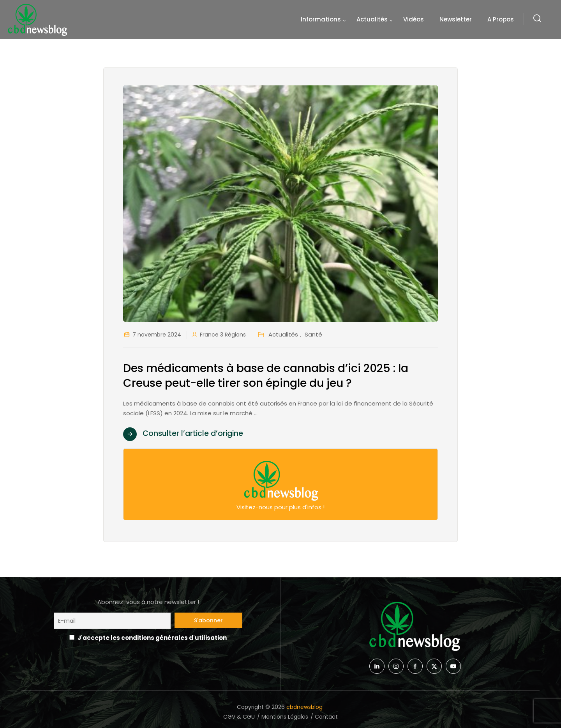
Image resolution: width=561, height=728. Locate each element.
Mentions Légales (285, 717)
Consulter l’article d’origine (193, 433)
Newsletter (456, 19)
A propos (501, 19)
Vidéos (414, 19)
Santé (313, 334)
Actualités (372, 19)
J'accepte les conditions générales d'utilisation (152, 638)
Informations (321, 19)
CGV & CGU (239, 717)
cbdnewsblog (305, 707)
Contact (326, 717)
